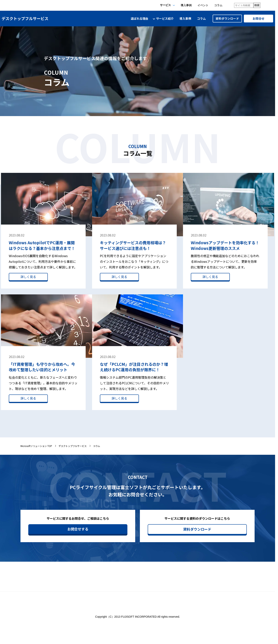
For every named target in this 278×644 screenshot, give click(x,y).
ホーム (179, 579)
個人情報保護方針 (125, 621)
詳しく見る (28, 277)
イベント (203, 5)
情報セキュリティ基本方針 (92, 621)
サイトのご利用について (157, 621)
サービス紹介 (215, 585)
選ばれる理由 (139, 18)
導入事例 (186, 5)
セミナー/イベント (218, 579)
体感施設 (249, 579)
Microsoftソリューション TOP (36, 446)
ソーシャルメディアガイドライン (198, 621)
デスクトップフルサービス (73, 446)
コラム (218, 5)
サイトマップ (184, 585)
